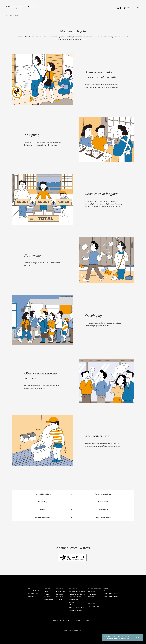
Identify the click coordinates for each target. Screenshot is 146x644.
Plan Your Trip (60, 588)
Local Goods (60, 597)
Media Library (93, 591)
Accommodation (61, 591)
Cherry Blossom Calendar (111, 594)
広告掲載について (89, 620)
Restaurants (60, 594)
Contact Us (55, 620)
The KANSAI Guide (95, 607)
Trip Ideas (47, 597)
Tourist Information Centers (103, 494)
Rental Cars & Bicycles (43, 502)
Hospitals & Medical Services (43, 517)
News (105, 591)
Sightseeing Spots (33, 594)
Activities (47, 594)
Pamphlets (91, 597)
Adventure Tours (49, 599)
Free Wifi (43, 510)
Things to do (47, 588)
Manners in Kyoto (103, 502)
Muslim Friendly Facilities (103, 517)
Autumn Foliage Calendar (111, 596)
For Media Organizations (94, 588)
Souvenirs (59, 599)
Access (106, 588)
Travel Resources (73, 588)
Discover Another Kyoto (34, 591)
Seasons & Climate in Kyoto (43, 494)
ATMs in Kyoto (103, 510)
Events (46, 591)
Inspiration (31, 596)
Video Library (92, 594)
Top (7, 16)
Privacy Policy (113, 638)
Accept (138, 637)
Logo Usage (77, 620)
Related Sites (92, 603)
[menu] (128, 8)
